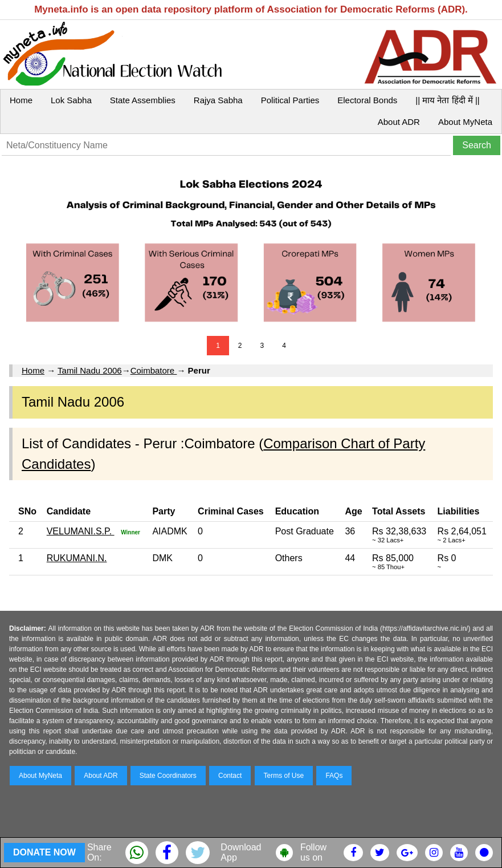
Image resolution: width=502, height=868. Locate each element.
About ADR (399, 122)
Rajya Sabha (218, 100)
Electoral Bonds (367, 100)
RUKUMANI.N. (77, 558)
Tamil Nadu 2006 (90, 370)
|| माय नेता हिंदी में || (447, 100)
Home (21, 100)
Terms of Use (284, 776)
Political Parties (290, 100)
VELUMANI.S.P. (81, 531)
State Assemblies (143, 100)
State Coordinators (168, 776)
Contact (230, 776)
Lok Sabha (71, 100)
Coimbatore (154, 370)
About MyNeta (465, 122)
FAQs (334, 776)
